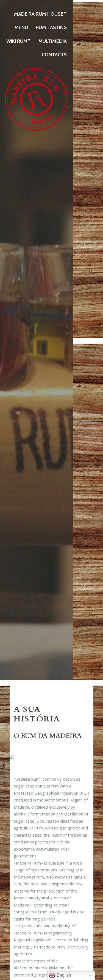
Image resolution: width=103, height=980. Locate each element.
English (60, 976)
